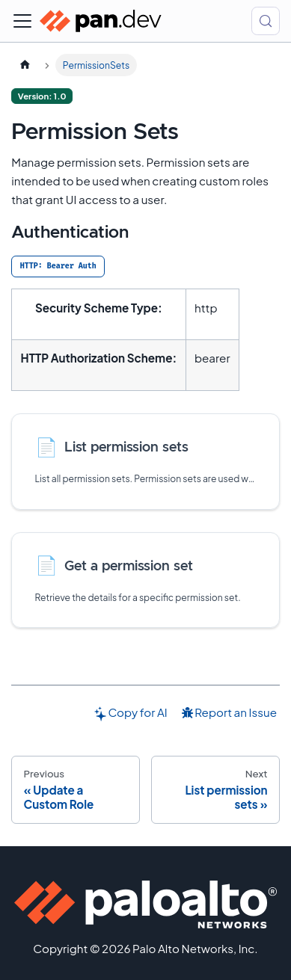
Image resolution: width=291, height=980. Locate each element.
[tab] (58, 266)
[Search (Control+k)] (266, 21)
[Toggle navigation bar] (22, 21)
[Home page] (25, 65)
